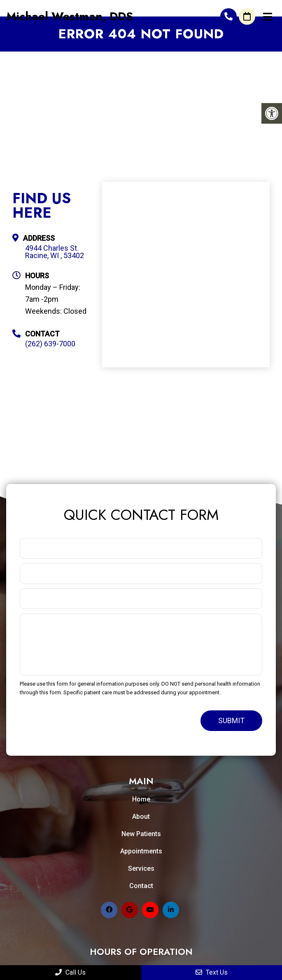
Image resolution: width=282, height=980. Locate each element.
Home (141, 799)
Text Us (212, 972)
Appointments (141, 851)
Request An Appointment (247, 16)
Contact (141, 886)
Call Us (70, 972)
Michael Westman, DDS (70, 16)
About (141, 817)
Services (141, 868)
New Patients (141, 834)
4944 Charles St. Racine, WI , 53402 (55, 252)
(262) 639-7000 (228, 16)
